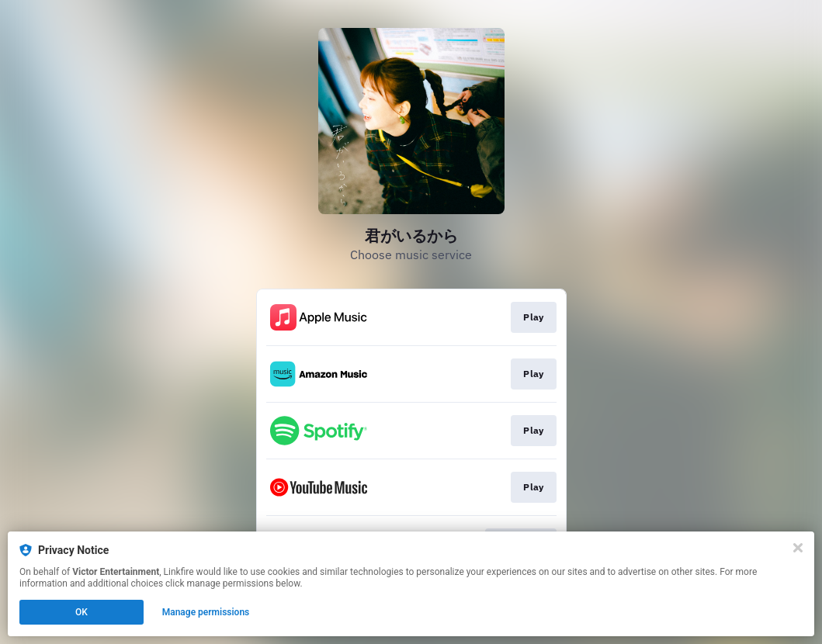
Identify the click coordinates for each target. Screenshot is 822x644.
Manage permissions (206, 612)
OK (82, 612)
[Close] (798, 548)
